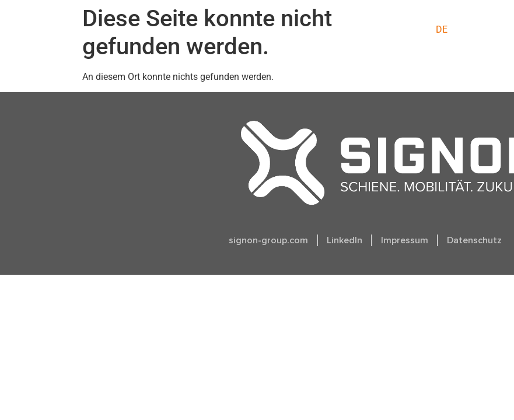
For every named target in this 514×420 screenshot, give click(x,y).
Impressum (405, 240)
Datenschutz (474, 240)
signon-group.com (268, 240)
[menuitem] (442, 30)
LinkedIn (345, 240)
